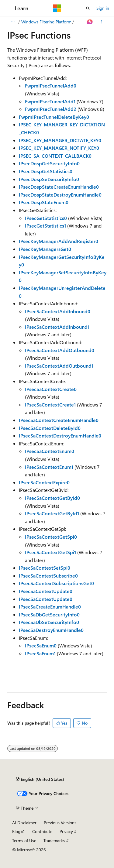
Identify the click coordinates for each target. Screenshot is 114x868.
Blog (16, 831)
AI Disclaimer (24, 823)
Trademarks (54, 841)
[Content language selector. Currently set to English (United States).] (40, 779)
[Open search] (88, 8)
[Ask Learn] (90, 22)
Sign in (103, 8)
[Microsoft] (57, 8)
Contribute (42, 831)
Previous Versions (60, 823)
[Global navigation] (6, 8)
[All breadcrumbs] (13, 22)
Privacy (66, 831)
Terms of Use (24, 841)
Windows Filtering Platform (46, 22)
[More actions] (101, 22)
